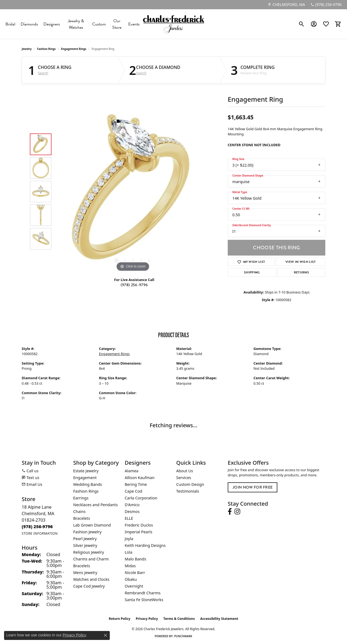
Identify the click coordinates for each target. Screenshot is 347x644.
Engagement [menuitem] (85, 478)
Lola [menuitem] (128, 552)
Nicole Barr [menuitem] (135, 573)
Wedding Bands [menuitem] (88, 484)
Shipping (252, 272)
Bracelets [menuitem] (82, 518)
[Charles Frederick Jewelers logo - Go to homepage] (173, 24)
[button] (302, 24)
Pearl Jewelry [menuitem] (85, 539)
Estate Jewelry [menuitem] (86, 471)
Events (134, 24)
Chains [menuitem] (79, 511)
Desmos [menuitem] (132, 511)
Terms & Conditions (179, 619)
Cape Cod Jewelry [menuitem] (89, 586)
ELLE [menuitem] (129, 518)
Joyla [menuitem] (129, 539)
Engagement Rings (74, 49)
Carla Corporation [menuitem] (141, 498)
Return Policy (120, 619)
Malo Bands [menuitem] (135, 559)
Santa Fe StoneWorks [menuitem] (144, 600)
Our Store (117, 24)
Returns (301, 272)
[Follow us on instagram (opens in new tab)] (237, 512)
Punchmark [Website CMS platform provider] (183, 636)
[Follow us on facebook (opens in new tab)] (230, 512)
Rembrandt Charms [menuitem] (143, 593)
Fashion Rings (46, 49)
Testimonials (188, 491)
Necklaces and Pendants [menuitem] (95, 505)
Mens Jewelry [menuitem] (85, 573)
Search (43, 73)
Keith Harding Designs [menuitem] (145, 545)
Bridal (10, 24)
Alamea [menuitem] (132, 471)
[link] (286, 5)
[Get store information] (40, 533)
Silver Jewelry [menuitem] (85, 545)
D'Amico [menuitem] (132, 505)
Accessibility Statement (219, 619)
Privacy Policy (147, 619)
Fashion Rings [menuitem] (86, 491)
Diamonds (29, 24)
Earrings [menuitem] (81, 498)
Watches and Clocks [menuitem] (91, 579)
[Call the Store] (37, 527)
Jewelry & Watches (76, 24)
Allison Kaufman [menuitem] (140, 478)
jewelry (27, 49)
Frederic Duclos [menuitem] (139, 525)
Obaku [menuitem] (131, 579)
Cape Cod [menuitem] (134, 491)
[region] (133, 192)
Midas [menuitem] (130, 566)
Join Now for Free (253, 487)
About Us (185, 471)
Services (184, 478)
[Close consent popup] (105, 635)
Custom (99, 24)
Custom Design (190, 484)
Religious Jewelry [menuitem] (89, 552)
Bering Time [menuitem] (136, 484)
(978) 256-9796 (134, 285)
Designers (52, 24)
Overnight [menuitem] (134, 586)
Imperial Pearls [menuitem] (139, 532)
